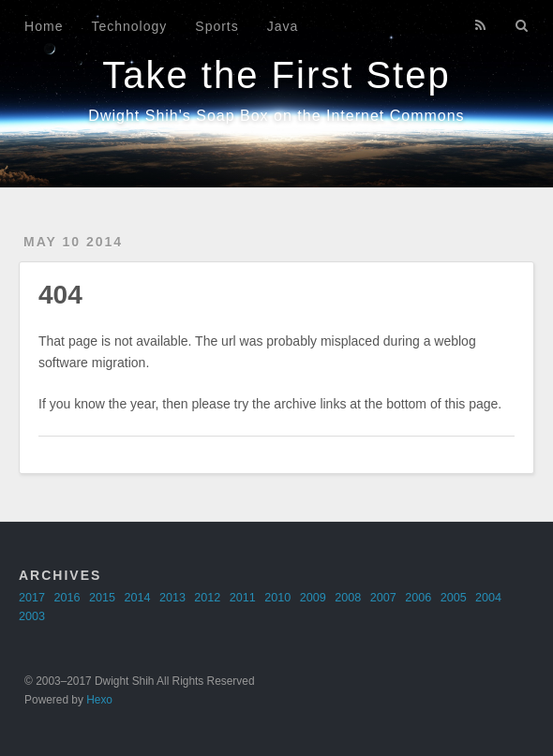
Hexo (99, 700)
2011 (243, 598)
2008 (348, 598)
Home (44, 26)
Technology (129, 26)
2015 (102, 598)
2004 (488, 598)
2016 (67, 598)
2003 (32, 616)
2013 (172, 598)
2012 (207, 598)
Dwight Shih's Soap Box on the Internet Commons (276, 116)
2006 (418, 598)
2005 (454, 598)
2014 (137, 598)
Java (283, 26)
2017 (32, 598)
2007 (383, 598)
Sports (217, 26)
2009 (313, 598)
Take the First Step (276, 75)
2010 (277, 598)
